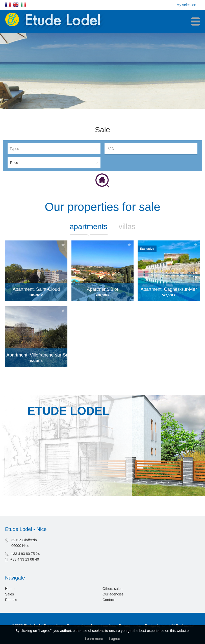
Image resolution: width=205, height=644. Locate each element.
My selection (186, 5)
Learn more (94, 639)
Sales (9, 594)
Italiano (23, 5)
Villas (127, 226)
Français (8, 5)
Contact (109, 600)
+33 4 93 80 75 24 (25, 554)
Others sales (112, 589)
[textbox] (152, 148)
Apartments (89, 226)
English (16, 5)
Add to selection (63, 245)
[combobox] (151, 149)
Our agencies (113, 594)
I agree (115, 639)
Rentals (11, 600)
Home (10, 589)
